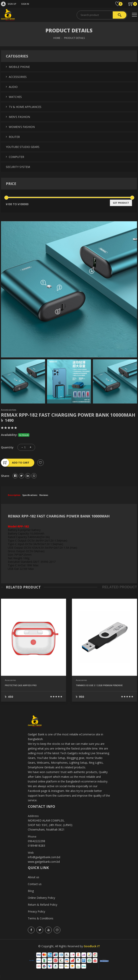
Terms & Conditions (41, 918)
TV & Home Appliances (25, 107)
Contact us (35, 884)
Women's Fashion (22, 127)
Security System (18, 167)
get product (121, 203)
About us (34, 877)
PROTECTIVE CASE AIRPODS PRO (21, 685)
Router (14, 137)
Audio (13, 87)
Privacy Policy (36, 911)
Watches (15, 97)
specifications (30, 495)
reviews (44, 495)
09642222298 (36, 841)
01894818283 (36, 846)
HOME (57, 38)
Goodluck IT (92, 946)
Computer (16, 157)
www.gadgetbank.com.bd (44, 862)
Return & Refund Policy (43, 905)
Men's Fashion (19, 117)
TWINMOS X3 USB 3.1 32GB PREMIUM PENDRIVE (99, 685)
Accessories (9, 410)
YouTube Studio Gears (23, 147)
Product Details (74, 38)
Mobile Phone (19, 67)
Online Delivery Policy (41, 898)
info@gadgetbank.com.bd (44, 857)
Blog (31, 891)
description (14, 495)
